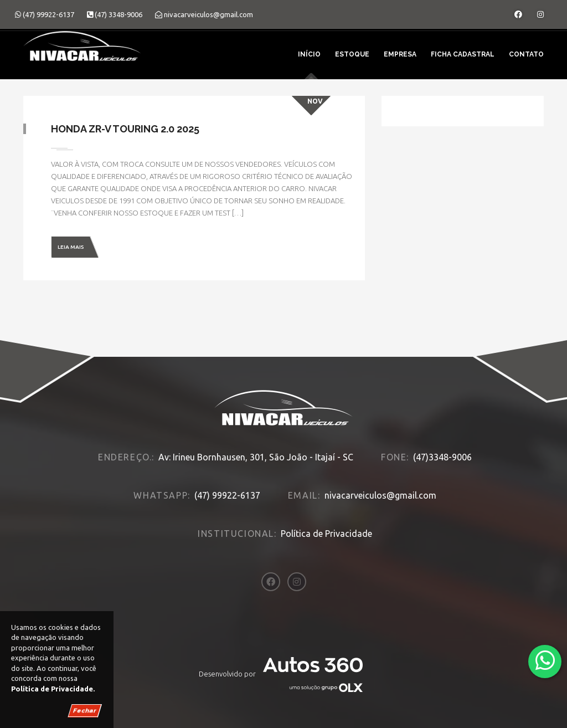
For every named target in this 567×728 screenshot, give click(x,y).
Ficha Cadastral (463, 54)
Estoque (352, 54)
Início (309, 54)
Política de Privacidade (326, 534)
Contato (526, 54)
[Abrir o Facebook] (518, 14)
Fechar (85, 711)
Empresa (400, 54)
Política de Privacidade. (53, 689)
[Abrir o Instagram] (540, 14)
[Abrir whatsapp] (545, 661)
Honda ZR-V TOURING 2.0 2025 (125, 129)
